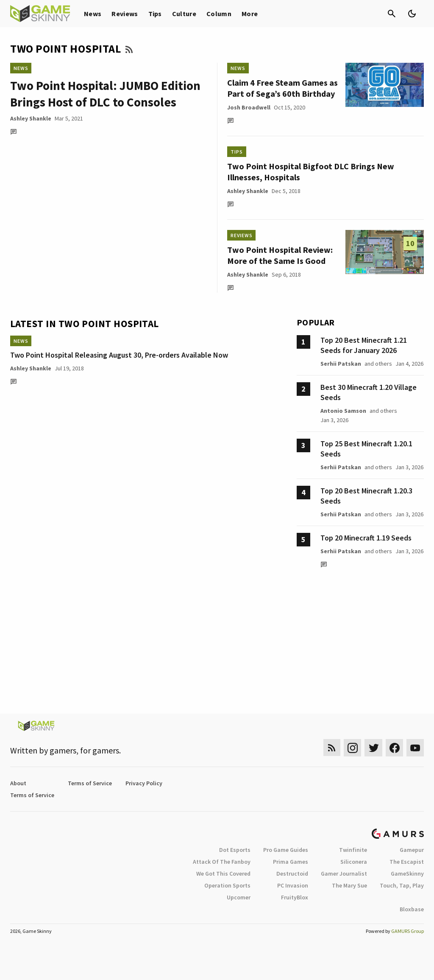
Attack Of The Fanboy (222, 862)
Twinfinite (353, 850)
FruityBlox (295, 897)
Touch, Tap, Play (402, 885)
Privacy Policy (144, 783)
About (18, 783)
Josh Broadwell (249, 107)
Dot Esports (235, 850)
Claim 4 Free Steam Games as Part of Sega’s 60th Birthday (282, 88)
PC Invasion (293, 885)
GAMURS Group (408, 931)
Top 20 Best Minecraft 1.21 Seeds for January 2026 (364, 345)
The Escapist (407, 862)
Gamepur (412, 850)
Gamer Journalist (344, 874)
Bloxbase (412, 909)
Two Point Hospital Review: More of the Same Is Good (280, 255)
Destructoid (292, 874)
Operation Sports (227, 885)
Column (219, 14)
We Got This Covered (223, 874)
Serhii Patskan (341, 364)
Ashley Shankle (31, 118)
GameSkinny (407, 874)
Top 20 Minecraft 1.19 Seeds (366, 538)
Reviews (125, 14)
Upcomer (239, 897)
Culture (184, 14)
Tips (155, 14)
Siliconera (354, 862)
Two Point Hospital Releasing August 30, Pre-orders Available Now (119, 355)
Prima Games (291, 862)
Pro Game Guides (286, 850)
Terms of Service (90, 783)
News (93, 14)
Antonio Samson (343, 411)
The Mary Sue (349, 885)
